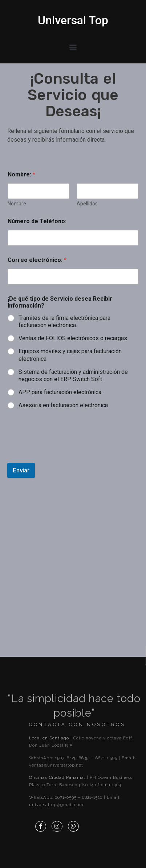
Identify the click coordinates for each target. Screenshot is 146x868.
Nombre (17, 204)
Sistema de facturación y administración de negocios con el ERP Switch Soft (73, 376)
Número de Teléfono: (37, 221)
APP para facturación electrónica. (60, 392)
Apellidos (87, 204)
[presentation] (62, 446)
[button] (73, 47)
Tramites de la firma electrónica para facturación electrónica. (64, 322)
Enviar (21, 470)
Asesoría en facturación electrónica (63, 405)
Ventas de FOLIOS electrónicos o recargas (73, 338)
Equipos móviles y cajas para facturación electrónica (70, 355)
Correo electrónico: (37, 260)
